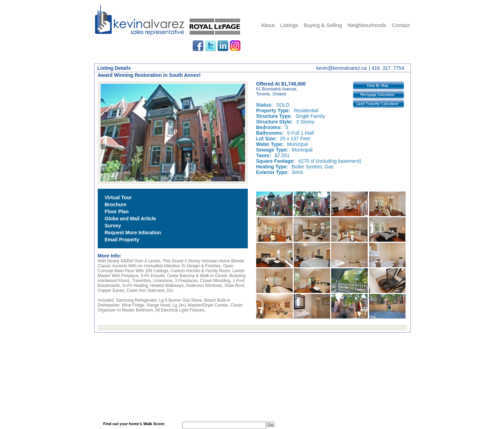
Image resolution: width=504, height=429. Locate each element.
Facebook (198, 46)
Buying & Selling (323, 25)
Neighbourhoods (367, 25)
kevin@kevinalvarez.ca (342, 68)
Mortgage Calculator (379, 94)
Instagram (236, 46)
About (268, 25)
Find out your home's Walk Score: (134, 424)
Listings (289, 25)
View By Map (379, 85)
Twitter (211, 46)
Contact (401, 25)
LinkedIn (223, 46)
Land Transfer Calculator (379, 103)
